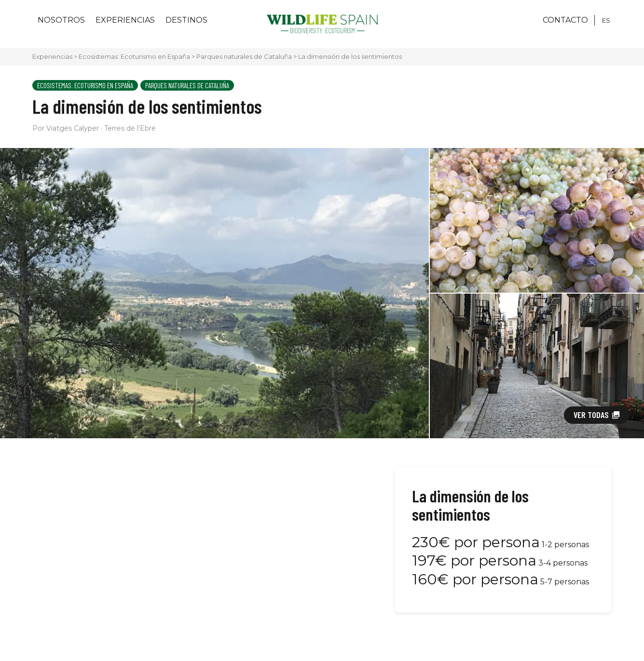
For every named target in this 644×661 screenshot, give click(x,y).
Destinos (186, 20)
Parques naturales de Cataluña (244, 56)
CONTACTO (565, 20)
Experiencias (125, 20)
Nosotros (61, 20)
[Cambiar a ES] (606, 20)
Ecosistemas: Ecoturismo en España (134, 56)
